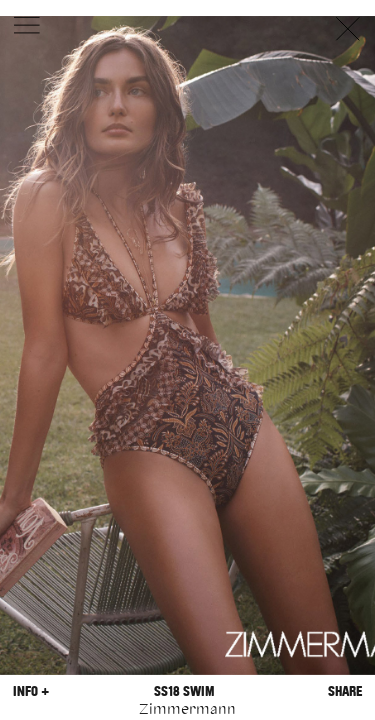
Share (345, 691)
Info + (31, 691)
